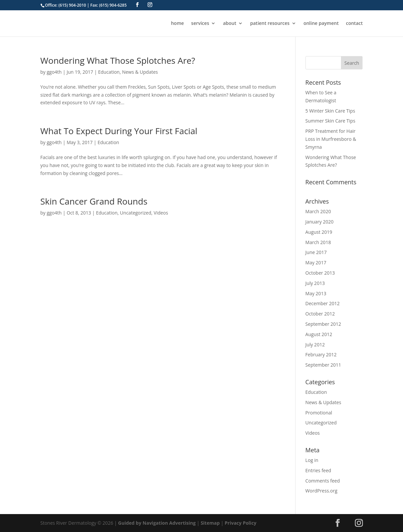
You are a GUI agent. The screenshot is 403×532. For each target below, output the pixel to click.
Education (109, 72)
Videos (161, 213)
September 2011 (323, 365)
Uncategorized (136, 213)
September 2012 (323, 324)
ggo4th (54, 72)
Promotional (319, 413)
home (177, 24)
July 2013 (315, 283)
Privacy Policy (240, 523)
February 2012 (321, 355)
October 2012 (320, 314)
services (200, 24)
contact (354, 24)
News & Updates (140, 72)
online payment (321, 24)
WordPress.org (321, 491)
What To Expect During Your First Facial (119, 131)
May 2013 (316, 293)
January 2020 (320, 222)
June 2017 (316, 252)
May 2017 (316, 263)
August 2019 (319, 232)
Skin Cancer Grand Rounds (94, 201)
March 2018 (318, 242)
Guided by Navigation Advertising (157, 523)
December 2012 (323, 303)
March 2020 (318, 211)
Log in (312, 460)
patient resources (270, 24)
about (230, 24)
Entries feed (318, 470)
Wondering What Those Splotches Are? (118, 60)
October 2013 (320, 273)
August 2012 (319, 334)
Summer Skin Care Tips (331, 121)
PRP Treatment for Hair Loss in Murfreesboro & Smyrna (331, 139)
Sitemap (210, 523)
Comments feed (323, 481)
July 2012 (315, 345)
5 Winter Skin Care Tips (330, 111)
